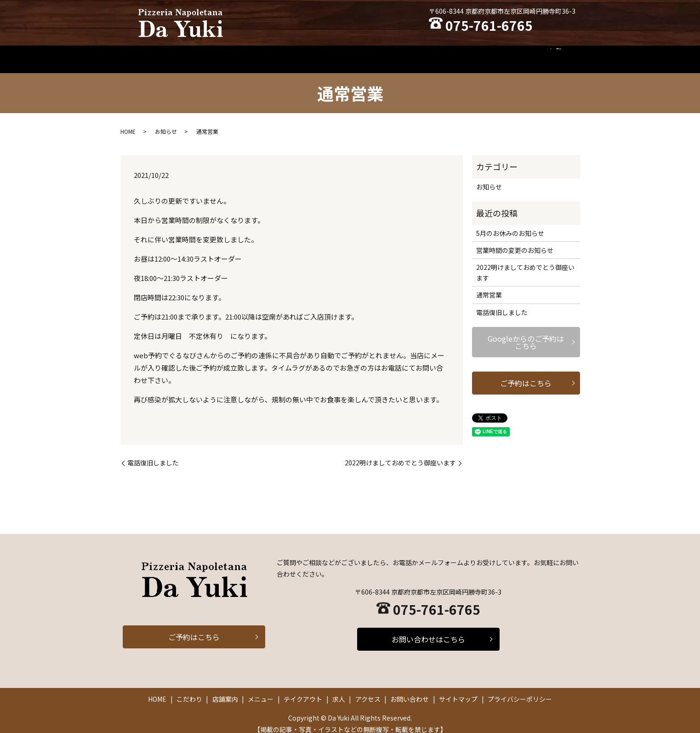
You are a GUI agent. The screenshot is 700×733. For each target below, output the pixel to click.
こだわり (271, 54)
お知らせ (166, 123)
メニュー (353, 54)
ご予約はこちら (526, 374)
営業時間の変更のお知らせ (515, 241)
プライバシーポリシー (520, 690)
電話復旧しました (153, 454)
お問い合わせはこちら (428, 630)
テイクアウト (400, 54)
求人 (442, 54)
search (562, 55)
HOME (233, 54)
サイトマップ (458, 690)
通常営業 (489, 286)
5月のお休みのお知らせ (510, 224)
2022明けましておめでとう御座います (400, 454)
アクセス (476, 54)
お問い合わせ (524, 54)
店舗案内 (312, 54)
